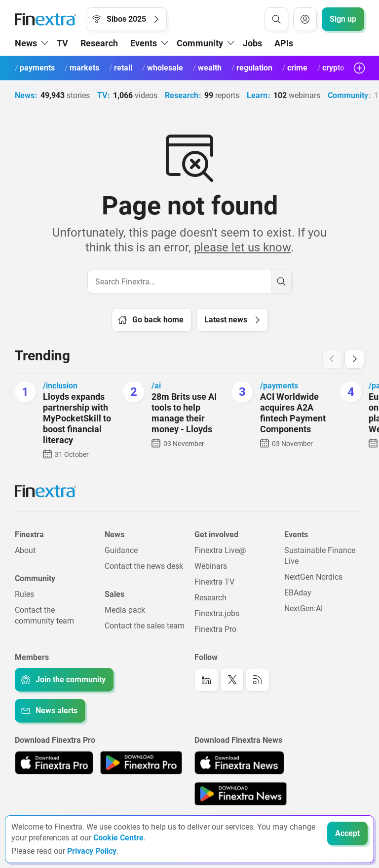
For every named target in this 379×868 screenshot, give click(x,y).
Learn (251, 95)
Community (337, 95)
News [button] (26, 43)
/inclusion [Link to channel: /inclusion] (60, 386)
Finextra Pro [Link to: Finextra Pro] (215, 629)
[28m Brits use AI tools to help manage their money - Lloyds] (134, 392)
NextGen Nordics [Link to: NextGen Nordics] (313, 577)
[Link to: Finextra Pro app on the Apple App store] (54, 763)
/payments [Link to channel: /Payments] (279, 386)
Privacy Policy (92, 851)
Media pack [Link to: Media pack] (125, 610)
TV (62, 43)
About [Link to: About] (25, 550)
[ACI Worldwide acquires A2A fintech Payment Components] (242, 392)
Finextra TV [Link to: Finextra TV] (214, 582)
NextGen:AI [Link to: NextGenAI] (303, 608)
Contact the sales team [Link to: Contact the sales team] (145, 626)
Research (99, 43)
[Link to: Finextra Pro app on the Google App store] (141, 763)
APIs (284, 43)
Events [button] (144, 43)
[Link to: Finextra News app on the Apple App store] (239, 763)
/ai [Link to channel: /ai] (156, 386)
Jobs (252, 43)
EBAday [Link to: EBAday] (298, 593)
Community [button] (200, 43)
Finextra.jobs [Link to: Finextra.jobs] (217, 613)
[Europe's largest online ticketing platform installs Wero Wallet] (351, 392)
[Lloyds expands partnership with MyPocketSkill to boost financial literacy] (25, 392)
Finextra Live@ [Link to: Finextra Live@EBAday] (220, 550)
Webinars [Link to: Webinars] (211, 566)
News (25, 95)
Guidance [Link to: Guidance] (121, 550)
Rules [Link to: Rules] (24, 594)
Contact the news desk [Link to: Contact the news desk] (144, 566)
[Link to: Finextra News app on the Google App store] (241, 794)
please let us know (242, 247)
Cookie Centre (118, 838)
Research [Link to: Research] (210, 598)
